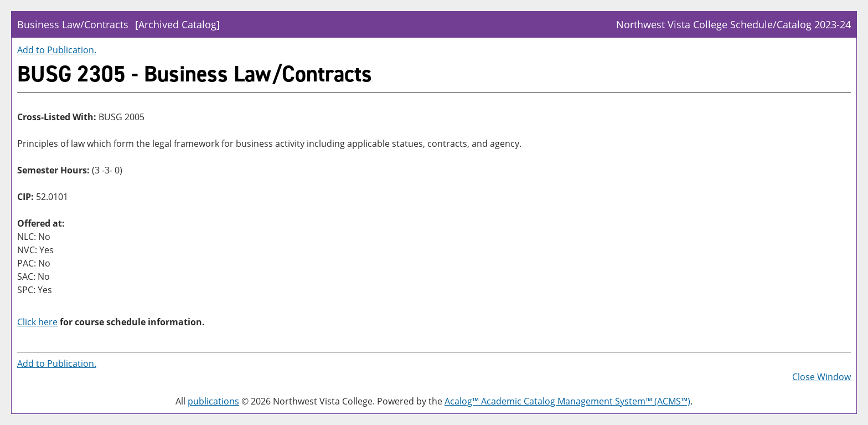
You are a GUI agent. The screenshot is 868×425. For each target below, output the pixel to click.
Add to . (57, 50)
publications (213, 401)
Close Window (821, 377)
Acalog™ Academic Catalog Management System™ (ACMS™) (567, 401)
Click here (37, 322)
